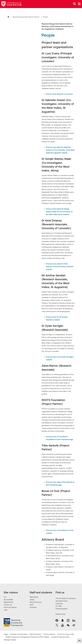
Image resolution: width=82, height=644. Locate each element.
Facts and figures (10, 607)
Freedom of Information (19, 634)
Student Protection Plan (60, 637)
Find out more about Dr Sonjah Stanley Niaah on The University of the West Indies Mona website (59, 212)
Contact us (8, 605)
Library (32, 600)
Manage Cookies (10, 640)
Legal (6, 634)
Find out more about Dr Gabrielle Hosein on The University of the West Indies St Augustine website (60, 150)
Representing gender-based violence (26, 17)
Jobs (6, 610)
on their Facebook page (64, 439)
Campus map (60, 614)
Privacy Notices (49, 634)
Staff (31, 605)
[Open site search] (75, 4)
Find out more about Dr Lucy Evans (59, 94)
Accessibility (8, 600)
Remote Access (36, 602)
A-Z (5, 597)
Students (33, 607)
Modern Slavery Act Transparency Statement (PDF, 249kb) (27, 637)
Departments (9, 602)
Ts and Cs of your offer (66, 634)
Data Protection (35, 634)
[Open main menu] (79, 4)
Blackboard (34, 597)
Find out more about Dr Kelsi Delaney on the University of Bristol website (60, 267)
